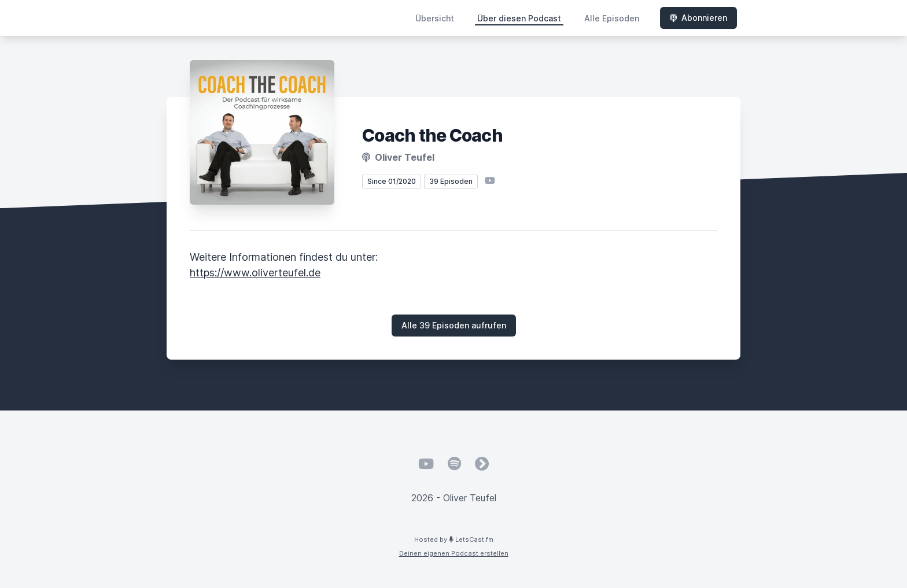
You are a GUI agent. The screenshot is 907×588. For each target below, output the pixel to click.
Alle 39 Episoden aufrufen (454, 325)
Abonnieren (698, 18)
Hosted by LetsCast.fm (454, 539)
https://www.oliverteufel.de (255, 273)
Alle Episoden (612, 18)
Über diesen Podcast (519, 18)
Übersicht (435, 18)
